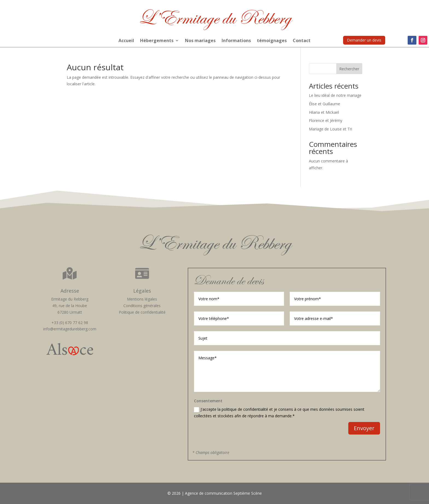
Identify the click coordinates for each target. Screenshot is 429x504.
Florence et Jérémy (326, 120)
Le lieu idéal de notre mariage (335, 95)
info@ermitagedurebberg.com (70, 329)
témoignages (272, 41)
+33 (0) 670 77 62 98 (70, 323)
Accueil (126, 41)
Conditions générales (142, 306)
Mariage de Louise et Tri (331, 129)
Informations (236, 41)
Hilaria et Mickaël (324, 112)
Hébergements (157, 41)
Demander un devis (364, 40)
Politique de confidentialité (142, 312)
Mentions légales (142, 299)
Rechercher (349, 69)
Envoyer (364, 428)
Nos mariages (200, 41)
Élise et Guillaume (324, 104)
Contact (302, 41)
